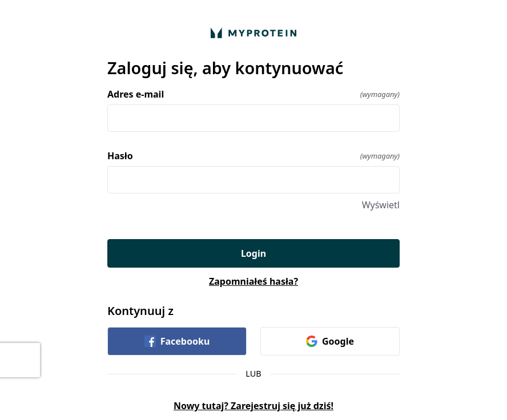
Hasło (253, 156)
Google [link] (330, 341)
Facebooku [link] (177, 341)
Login (253, 253)
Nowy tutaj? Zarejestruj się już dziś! (253, 406)
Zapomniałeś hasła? (253, 281)
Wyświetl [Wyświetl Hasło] (381, 205)
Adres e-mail (253, 94)
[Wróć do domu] (253, 33)
